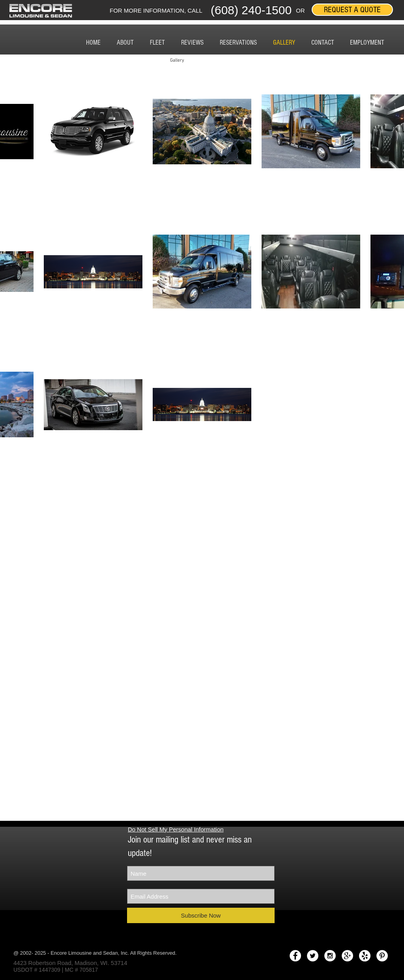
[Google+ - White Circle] (347, 956)
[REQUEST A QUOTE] (352, 10)
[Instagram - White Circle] (330, 956)
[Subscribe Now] (201, 915)
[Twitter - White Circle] (313, 956)
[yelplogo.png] (365, 956)
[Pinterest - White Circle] (382, 956)
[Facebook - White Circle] (295, 956)
